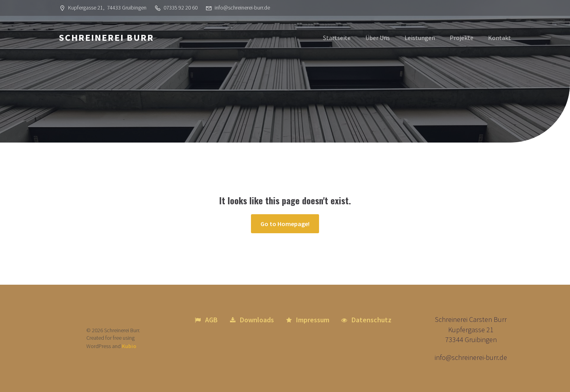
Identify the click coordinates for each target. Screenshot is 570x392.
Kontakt (500, 38)
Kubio (129, 346)
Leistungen (420, 38)
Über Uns (378, 38)
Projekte (462, 38)
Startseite (337, 38)
